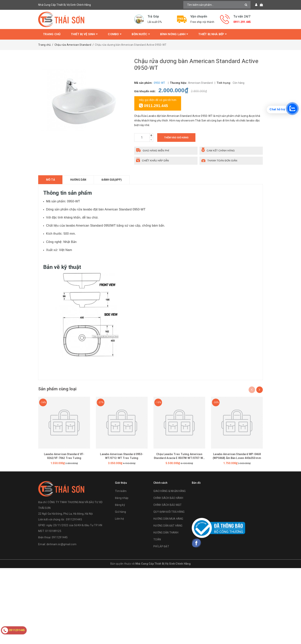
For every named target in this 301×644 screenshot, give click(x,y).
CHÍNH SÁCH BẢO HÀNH (168, 499)
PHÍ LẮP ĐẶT (161, 547)
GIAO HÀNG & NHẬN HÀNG (170, 492)
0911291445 (60, 538)
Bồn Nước (141, 34)
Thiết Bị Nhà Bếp (213, 34)
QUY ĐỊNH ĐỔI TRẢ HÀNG (169, 512)
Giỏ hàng (120, 512)
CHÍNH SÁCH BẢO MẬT (168, 505)
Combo (115, 34)
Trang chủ (52, 34)
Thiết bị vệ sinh (84, 34)
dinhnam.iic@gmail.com (61, 545)
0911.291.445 (242, 22)
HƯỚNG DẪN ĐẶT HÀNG (168, 526)
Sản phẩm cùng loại (59, 389)
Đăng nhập (122, 499)
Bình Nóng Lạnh (174, 34)
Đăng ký (120, 505)
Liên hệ (119, 519)
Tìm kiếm (121, 492)
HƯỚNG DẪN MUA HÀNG (168, 519)
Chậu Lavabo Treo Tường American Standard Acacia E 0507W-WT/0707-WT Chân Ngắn (179, 458)
